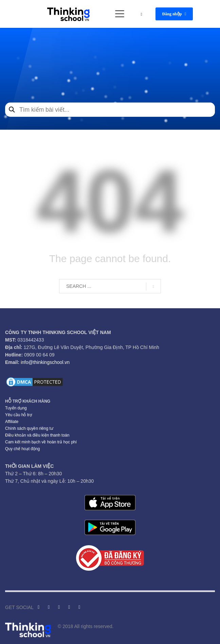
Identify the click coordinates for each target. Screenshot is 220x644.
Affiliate (12, 422)
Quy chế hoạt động (22, 449)
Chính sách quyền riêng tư (29, 428)
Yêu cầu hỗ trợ (19, 415)
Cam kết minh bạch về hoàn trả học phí (41, 442)
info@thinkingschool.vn (45, 362)
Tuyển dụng (16, 408)
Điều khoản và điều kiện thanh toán (37, 435)
